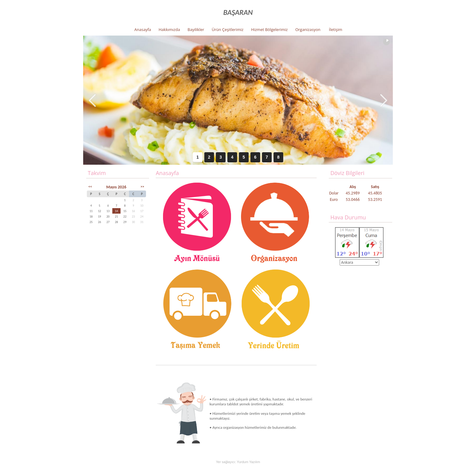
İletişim (336, 29)
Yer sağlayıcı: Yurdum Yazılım (238, 462)
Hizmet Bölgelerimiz (269, 29)
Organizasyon (308, 29)
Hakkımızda (169, 29)
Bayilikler (196, 29)
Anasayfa (143, 29)
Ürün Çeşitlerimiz (228, 29)
